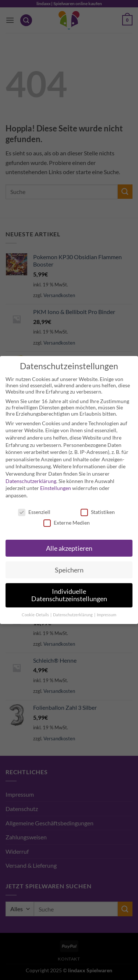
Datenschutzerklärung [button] (73, 615)
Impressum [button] (107, 615)
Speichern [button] (69, 570)
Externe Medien (67, 523)
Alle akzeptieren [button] (69, 548)
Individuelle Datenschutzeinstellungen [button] (69, 595)
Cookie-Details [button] (36, 615)
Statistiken (98, 512)
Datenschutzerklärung (31, 481)
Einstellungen (56, 488)
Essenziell (34, 512)
